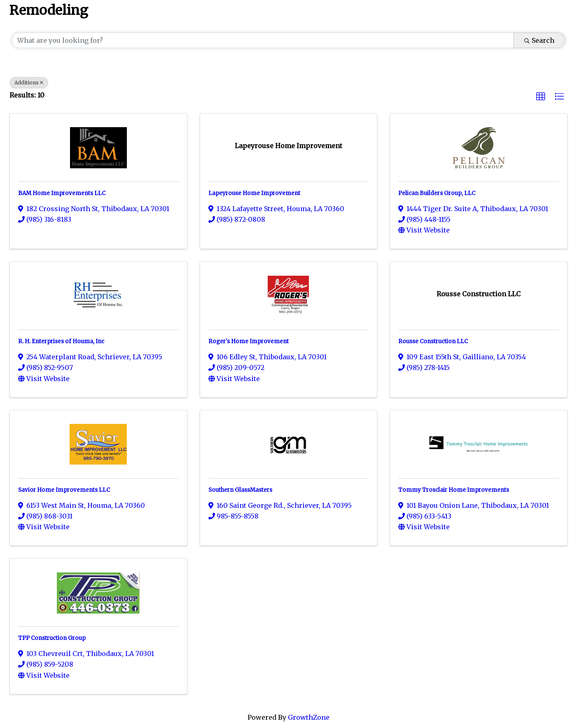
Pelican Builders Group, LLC (437, 193)
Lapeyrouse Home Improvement (254, 193)
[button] (541, 97)
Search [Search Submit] (539, 40)
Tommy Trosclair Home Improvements (454, 490)
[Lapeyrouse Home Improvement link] (288, 146)
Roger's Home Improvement (249, 341)
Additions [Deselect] (29, 83)
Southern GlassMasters (240, 490)
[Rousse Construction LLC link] (479, 294)
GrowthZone (309, 717)
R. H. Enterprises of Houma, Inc (61, 341)
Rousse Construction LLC (433, 341)
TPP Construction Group (52, 638)
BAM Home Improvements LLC (62, 193)
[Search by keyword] (263, 40)
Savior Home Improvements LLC (64, 490)
